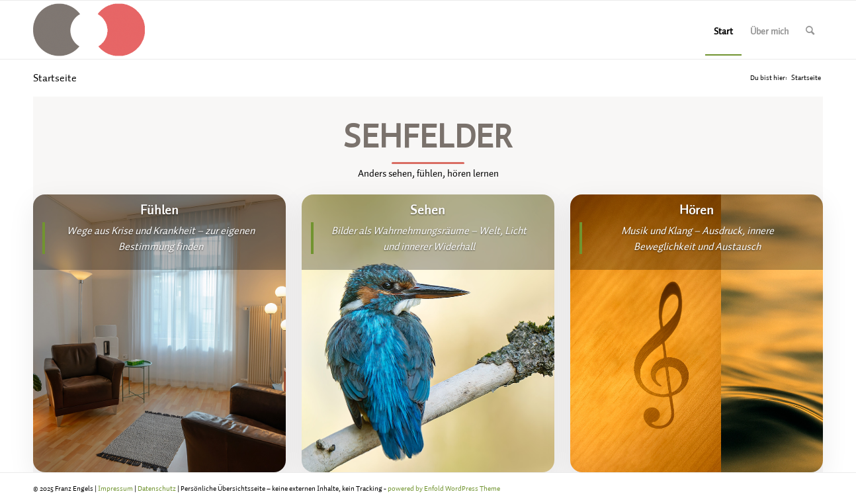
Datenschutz (157, 488)
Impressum (115, 488)
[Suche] (810, 30)
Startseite (55, 77)
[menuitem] (723, 30)
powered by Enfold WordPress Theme (444, 488)
